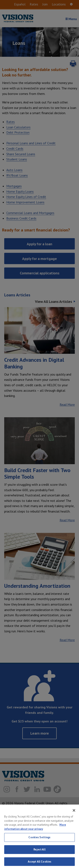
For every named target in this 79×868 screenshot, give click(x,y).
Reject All (39, 853)
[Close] (74, 814)
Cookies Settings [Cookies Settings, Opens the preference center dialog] (39, 840)
